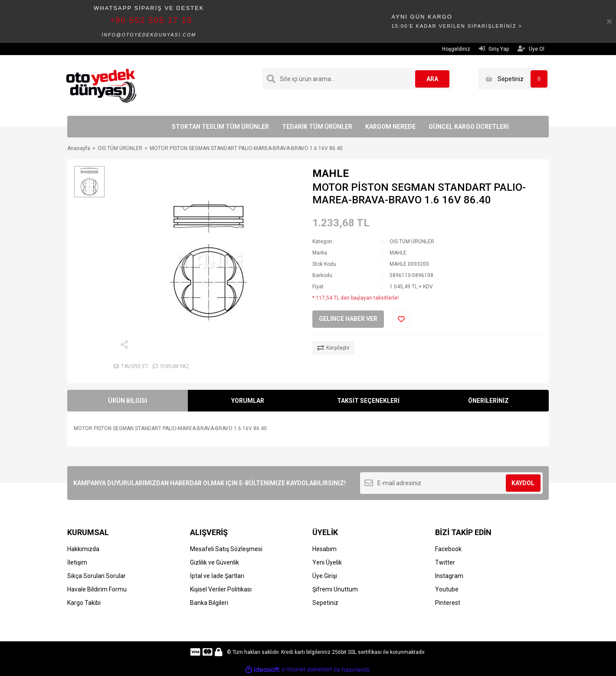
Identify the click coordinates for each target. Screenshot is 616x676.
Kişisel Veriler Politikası (221, 589)
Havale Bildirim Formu (97, 589)
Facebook (448, 549)
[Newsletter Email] (451, 483)
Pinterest (448, 603)
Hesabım (324, 549)
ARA (432, 79)
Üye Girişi (325, 576)
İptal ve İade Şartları (217, 576)
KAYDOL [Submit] (523, 483)
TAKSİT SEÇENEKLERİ (368, 401)
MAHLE (331, 173)
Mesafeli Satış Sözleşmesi (226, 549)
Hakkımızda (83, 549)
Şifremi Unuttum (335, 589)
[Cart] (514, 79)
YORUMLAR (248, 401)
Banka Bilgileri (209, 603)
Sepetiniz (325, 603)
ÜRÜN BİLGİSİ (128, 401)
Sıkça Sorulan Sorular (97, 576)
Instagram (449, 576)
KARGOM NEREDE (390, 127)
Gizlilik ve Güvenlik (215, 562)
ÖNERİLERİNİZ (488, 401)
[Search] (357, 79)
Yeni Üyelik (327, 562)
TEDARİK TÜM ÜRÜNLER (317, 127)
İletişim (77, 562)
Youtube (447, 589)
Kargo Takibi (84, 603)
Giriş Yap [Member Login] (494, 49)
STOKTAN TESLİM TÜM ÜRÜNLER (220, 127)
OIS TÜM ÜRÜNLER (412, 242)
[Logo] (101, 85)
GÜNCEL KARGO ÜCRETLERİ (469, 127)
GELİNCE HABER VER (348, 319)
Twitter (445, 562)
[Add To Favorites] (401, 319)
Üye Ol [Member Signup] (531, 49)
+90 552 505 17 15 (151, 20)
